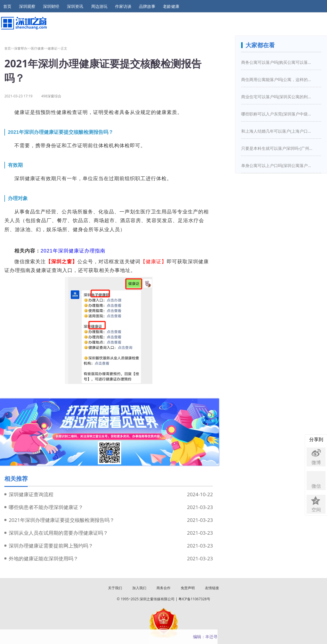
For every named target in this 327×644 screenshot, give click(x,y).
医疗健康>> (39, 48)
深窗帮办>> (23, 48)
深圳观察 (27, 6)
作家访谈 (123, 6)
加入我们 (139, 588)
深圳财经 (51, 6)
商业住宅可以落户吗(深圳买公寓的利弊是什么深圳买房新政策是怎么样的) (278, 97)
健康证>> (54, 48)
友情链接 (212, 588)
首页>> (9, 48)
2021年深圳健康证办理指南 (73, 251)
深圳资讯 (75, 6)
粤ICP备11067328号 (194, 599)
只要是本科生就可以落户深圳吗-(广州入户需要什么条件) (278, 148)
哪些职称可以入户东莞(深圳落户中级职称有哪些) (278, 114)
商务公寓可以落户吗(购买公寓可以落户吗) (278, 62)
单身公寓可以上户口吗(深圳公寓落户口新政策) (278, 165)
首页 (7, 6)
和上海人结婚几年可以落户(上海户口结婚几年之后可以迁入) (278, 131)
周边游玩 (99, 6)
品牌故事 (147, 6)
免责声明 (188, 588)
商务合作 (163, 588)
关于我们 (115, 588)
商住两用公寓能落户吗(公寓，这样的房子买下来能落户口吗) (278, 79)
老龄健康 (171, 6)
